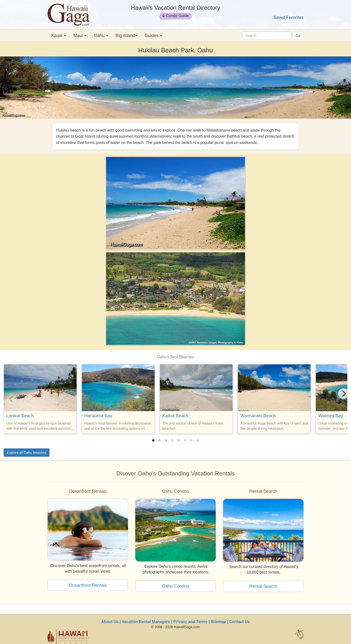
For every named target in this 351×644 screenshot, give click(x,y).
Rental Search (263, 586)
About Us (110, 622)
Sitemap (218, 622)
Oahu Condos (175, 586)
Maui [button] (80, 36)
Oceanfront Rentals (88, 585)
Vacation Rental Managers (146, 622)
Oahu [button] (101, 36)
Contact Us (239, 622)
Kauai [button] (59, 36)
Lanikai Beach (20, 416)
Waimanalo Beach (258, 416)
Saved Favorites (288, 17)
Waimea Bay (331, 416)
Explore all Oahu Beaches (27, 453)
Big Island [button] (126, 36)
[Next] (343, 394)
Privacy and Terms (190, 622)
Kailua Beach (175, 416)
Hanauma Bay (98, 416)
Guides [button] (153, 36)
